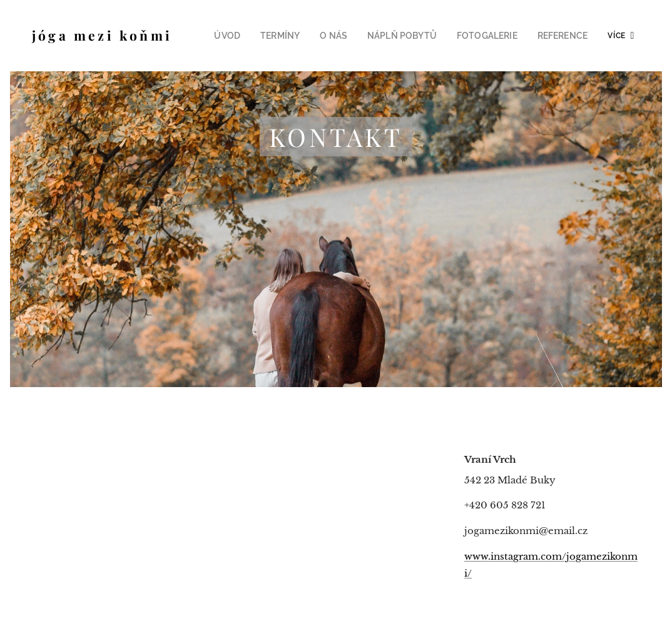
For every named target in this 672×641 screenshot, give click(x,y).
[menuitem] (254, 36)
